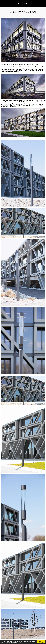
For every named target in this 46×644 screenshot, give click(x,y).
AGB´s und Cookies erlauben (41, 642)
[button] (2, 3)
